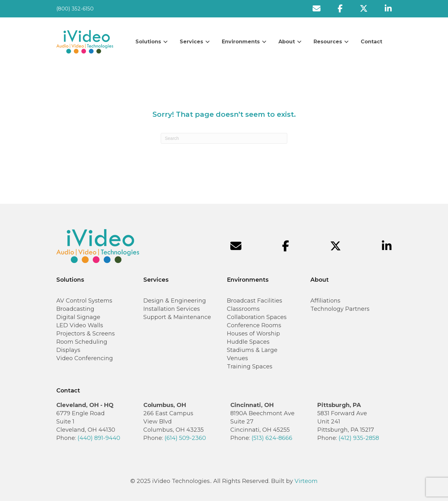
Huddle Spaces (248, 342)
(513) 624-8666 (272, 438)
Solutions (148, 42)
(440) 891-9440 (99, 438)
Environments (241, 42)
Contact (371, 42)
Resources (328, 42)
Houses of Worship (253, 334)
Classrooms (243, 309)
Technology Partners (340, 309)
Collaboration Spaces (257, 317)
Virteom (306, 481)
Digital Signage (78, 317)
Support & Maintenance (177, 317)
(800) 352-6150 (75, 9)
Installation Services (172, 309)
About (287, 42)
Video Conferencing (85, 358)
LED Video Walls (80, 325)
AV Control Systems (84, 301)
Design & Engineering (175, 301)
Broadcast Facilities (255, 301)
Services (191, 42)
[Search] (224, 138)
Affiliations (325, 301)
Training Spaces (250, 366)
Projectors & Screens (86, 334)
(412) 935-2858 (359, 438)
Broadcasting (75, 309)
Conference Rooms (254, 325)
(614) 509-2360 (185, 438)
